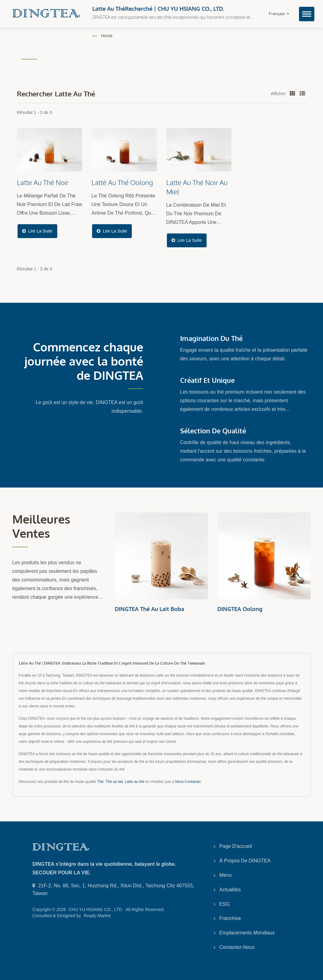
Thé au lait (114, 782)
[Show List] (302, 93)
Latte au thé (134, 782)
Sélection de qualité (213, 431)
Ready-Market (97, 916)
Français (279, 14)
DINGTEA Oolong (240, 609)
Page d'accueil (236, 846)
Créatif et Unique (207, 380)
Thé (100, 782)
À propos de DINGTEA (245, 861)
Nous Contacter (188, 782)
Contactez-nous (237, 947)
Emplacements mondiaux (247, 933)
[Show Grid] (293, 93)
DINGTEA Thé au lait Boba (149, 609)
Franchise (230, 918)
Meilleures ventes (41, 526)
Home (107, 36)
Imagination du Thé (211, 338)
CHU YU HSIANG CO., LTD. (96, 909)
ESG (224, 904)
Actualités (230, 890)
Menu (225, 875)
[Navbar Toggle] (307, 14)
